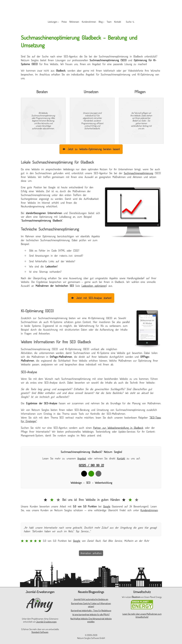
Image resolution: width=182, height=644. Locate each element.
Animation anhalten (91, 553)
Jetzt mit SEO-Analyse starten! (91, 298)
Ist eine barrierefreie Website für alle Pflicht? (91, 614)
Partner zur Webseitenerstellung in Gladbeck (118, 427)
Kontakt (126, 22)
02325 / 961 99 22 (91, 465)
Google (107, 506)
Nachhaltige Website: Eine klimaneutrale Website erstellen (91, 620)
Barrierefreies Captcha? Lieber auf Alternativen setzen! (91, 605)
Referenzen (70, 22)
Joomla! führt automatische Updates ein (91, 599)
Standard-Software (40, 632)
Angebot (82, 458)
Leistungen (42, 22)
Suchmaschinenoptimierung (138, 173)
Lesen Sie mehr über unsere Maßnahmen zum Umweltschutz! (142, 615)
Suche (139, 22)
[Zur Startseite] (91, 9)
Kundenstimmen (89, 22)
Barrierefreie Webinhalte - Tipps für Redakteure (91, 610)
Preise (57, 22)
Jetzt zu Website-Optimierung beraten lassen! (91, 149)
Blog (104, 22)
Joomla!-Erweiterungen (46, 621)
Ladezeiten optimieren (94, 285)
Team (115, 22)
